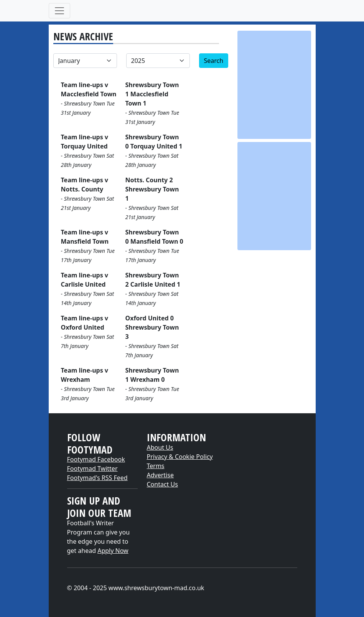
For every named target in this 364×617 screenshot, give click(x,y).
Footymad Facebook (96, 459)
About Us (160, 447)
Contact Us (162, 484)
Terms (156, 466)
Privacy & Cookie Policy (180, 457)
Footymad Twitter (92, 469)
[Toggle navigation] (59, 11)
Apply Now (113, 551)
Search (214, 61)
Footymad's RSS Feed (97, 478)
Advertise (160, 475)
